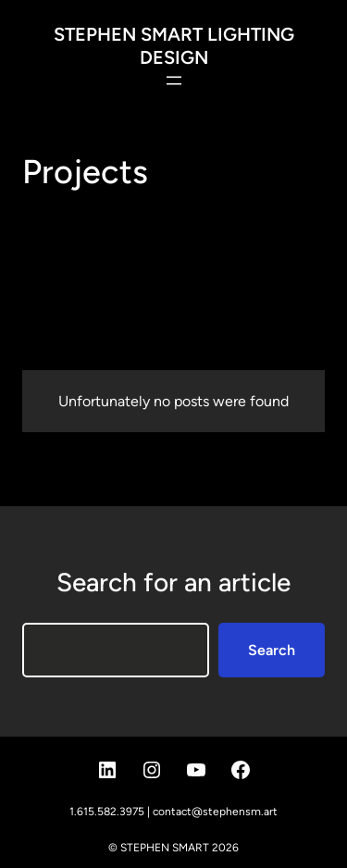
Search (272, 650)
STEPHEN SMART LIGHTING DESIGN (174, 46)
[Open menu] (174, 81)
